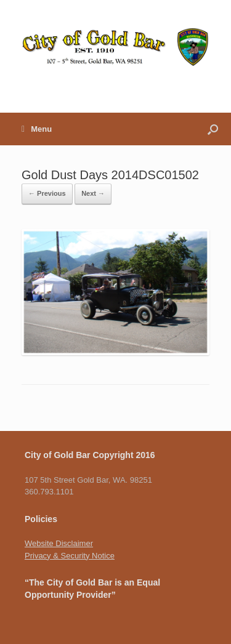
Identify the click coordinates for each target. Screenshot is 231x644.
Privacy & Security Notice (70, 556)
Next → (93, 193)
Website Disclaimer (59, 543)
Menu (37, 129)
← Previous (47, 193)
